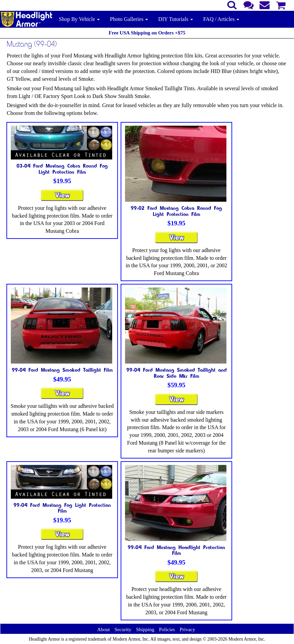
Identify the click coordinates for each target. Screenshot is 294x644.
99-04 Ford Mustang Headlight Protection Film (176, 550)
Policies (167, 629)
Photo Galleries (129, 19)
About (103, 629)
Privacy (188, 629)
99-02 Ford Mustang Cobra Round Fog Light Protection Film (176, 211)
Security (123, 629)
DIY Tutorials (176, 19)
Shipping (145, 629)
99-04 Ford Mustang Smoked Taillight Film (62, 370)
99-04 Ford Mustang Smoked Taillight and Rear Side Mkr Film (177, 373)
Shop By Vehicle (79, 19)
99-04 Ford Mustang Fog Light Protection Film (62, 508)
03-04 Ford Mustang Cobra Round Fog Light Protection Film (62, 169)
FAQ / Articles (221, 19)
